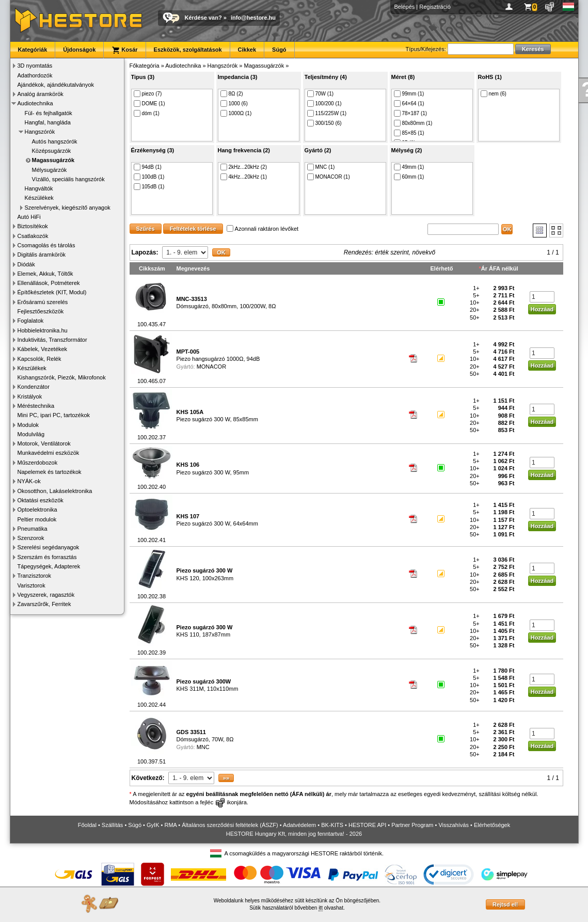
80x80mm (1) (413, 123)
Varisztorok (31, 585)
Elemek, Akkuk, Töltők (45, 274)
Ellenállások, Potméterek (49, 283)
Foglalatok (31, 321)
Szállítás (113, 825)
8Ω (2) (232, 94)
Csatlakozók (33, 236)
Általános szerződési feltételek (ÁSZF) (230, 825)
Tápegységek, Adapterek (49, 566)
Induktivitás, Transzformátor (52, 340)
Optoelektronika (37, 510)
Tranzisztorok (35, 576)
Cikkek (247, 50)
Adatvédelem (299, 825)
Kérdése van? (203, 18)
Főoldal (87, 825)
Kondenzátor (34, 387)
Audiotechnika (35, 103)
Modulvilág (31, 434)
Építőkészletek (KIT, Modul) (52, 292)
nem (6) (494, 94)
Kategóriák (33, 50)
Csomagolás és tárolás (46, 245)
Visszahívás (454, 825)
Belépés (405, 7)
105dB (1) (149, 187)
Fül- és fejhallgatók (49, 113)
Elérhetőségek (492, 825)
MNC (203, 747)
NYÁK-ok (29, 481)
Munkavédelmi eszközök (49, 453)
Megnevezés (193, 268)
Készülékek (39, 198)
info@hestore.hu (253, 18)
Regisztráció (435, 7)
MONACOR (211, 367)
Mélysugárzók (50, 170)
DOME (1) (149, 104)
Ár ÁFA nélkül (500, 268)
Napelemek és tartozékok (50, 472)
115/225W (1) (327, 113)
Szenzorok (31, 538)
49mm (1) (409, 167)
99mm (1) (409, 94)
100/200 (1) (324, 104)
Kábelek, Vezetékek (43, 349)
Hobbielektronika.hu (43, 330)
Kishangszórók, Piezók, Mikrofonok (62, 377)
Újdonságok (79, 50)
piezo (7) (148, 94)
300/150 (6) (324, 123)
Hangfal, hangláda (48, 122)
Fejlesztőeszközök (41, 311)
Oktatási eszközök (41, 500)
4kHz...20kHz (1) (244, 177)
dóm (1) (147, 113)
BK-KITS (332, 825)
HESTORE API (367, 825)
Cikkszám (152, 268)
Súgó (279, 50)
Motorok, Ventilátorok (44, 443)
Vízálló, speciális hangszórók (68, 179)
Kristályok (30, 396)
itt (321, 908)
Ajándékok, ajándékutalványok (56, 85)
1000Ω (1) (236, 113)
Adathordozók (35, 75)
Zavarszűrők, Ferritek (44, 604)
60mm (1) (409, 177)
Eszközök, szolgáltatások (188, 50)
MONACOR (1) (329, 177)
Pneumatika (33, 529)
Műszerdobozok (38, 463)
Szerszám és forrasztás (47, 557)
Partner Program (412, 825)
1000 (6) (234, 104)
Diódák (26, 264)
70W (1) (321, 94)
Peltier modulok (37, 519)
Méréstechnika (36, 406)
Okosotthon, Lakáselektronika (55, 491)
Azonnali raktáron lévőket (263, 229)
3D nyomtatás (35, 66)
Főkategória (145, 66)
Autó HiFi (29, 217)
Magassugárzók (53, 160)
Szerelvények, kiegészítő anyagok (68, 208)
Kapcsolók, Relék (39, 359)
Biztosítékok (33, 226)
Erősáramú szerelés (43, 302)
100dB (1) (149, 177)
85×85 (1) (409, 133)
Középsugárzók (52, 151)
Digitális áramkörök (42, 255)
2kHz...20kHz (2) (244, 167)
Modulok (28, 425)
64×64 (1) (409, 104)
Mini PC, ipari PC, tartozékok (54, 415)
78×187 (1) (411, 113)
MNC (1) (321, 167)
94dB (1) (148, 167)
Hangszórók (40, 132)
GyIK (153, 825)
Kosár (124, 50)
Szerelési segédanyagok (49, 547)
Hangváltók (39, 188)
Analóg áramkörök (41, 94)
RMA (170, 825)
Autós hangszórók (55, 141)
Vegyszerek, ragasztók (46, 595)
